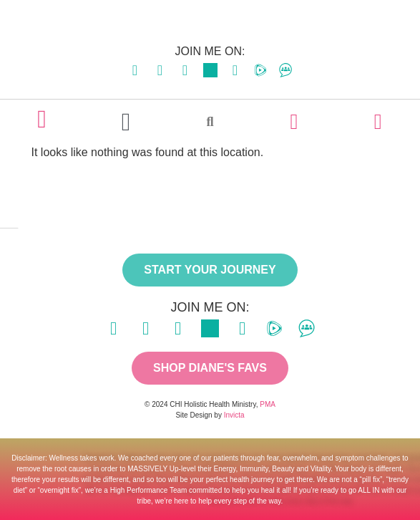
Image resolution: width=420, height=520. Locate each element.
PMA (268, 404)
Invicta (234, 415)
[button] (126, 122)
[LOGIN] (294, 122)
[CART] (378, 122)
